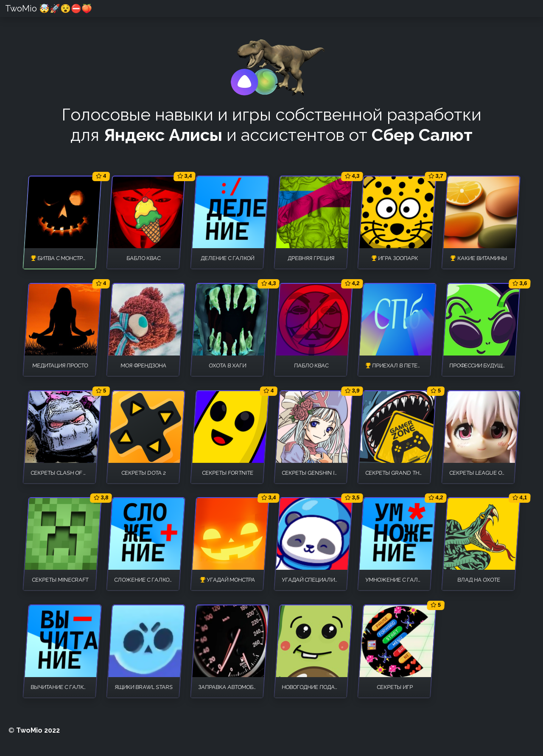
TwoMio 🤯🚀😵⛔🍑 (49, 8)
